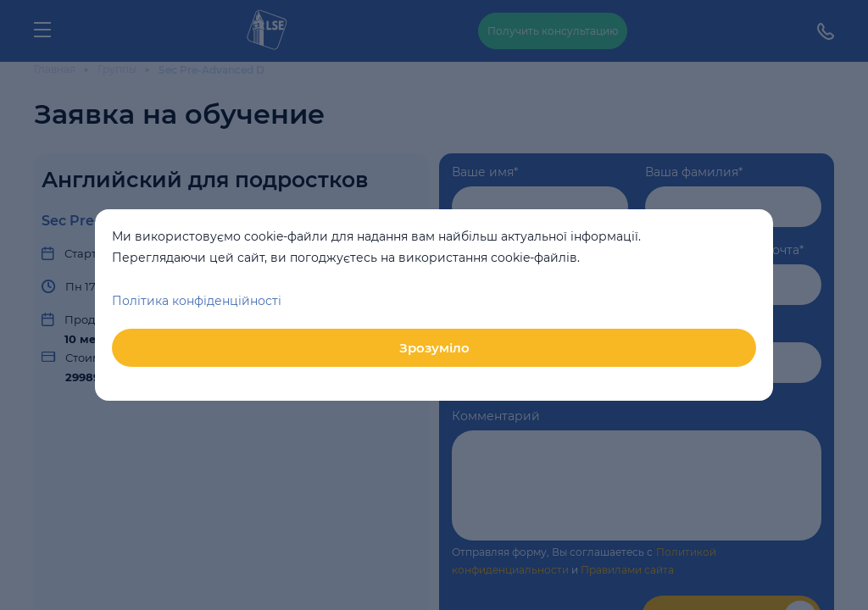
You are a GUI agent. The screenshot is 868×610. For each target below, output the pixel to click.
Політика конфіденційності (197, 301)
